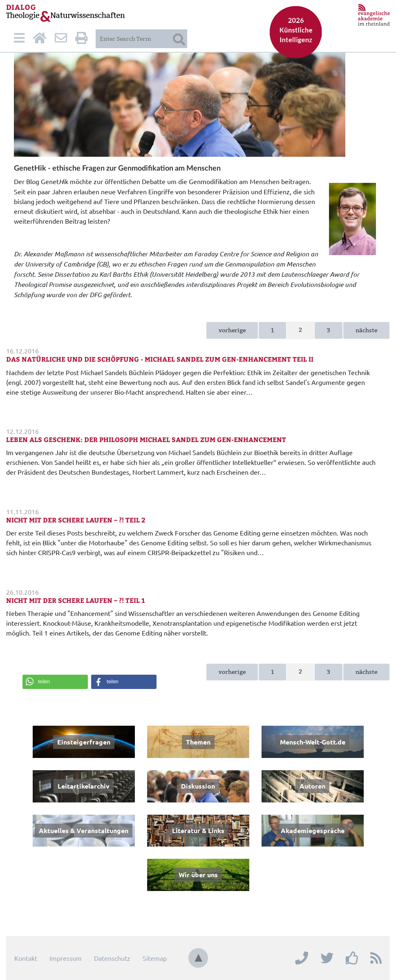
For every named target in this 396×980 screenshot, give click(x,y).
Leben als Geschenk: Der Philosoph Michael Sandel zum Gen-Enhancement (146, 439)
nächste (366, 330)
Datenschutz (112, 958)
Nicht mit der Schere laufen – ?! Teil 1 (76, 600)
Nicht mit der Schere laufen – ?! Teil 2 (76, 520)
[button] (55, 682)
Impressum (66, 958)
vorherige (232, 330)
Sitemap (155, 958)
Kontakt (26, 958)
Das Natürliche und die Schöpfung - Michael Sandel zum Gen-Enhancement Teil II (160, 359)
